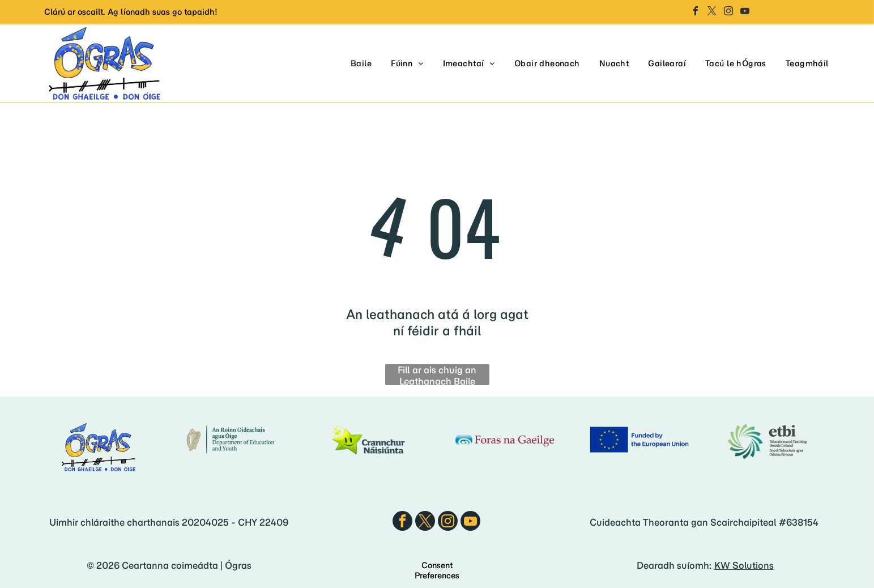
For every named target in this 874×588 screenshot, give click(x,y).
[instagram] (728, 12)
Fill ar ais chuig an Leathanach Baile (437, 375)
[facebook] (696, 12)
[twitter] (712, 12)
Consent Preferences (437, 570)
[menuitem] (361, 63)
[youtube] (745, 12)
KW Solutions (744, 565)
